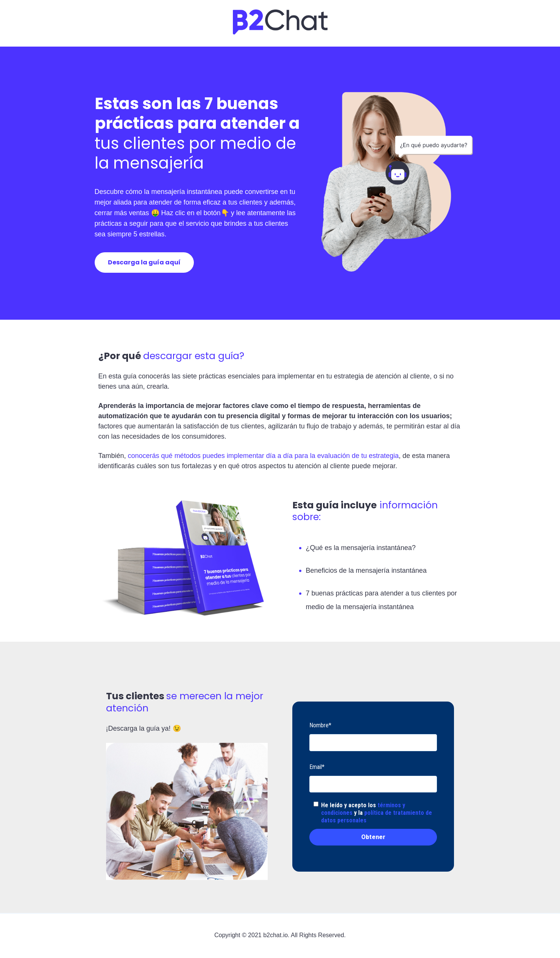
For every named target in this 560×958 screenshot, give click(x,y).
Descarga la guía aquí (144, 262)
